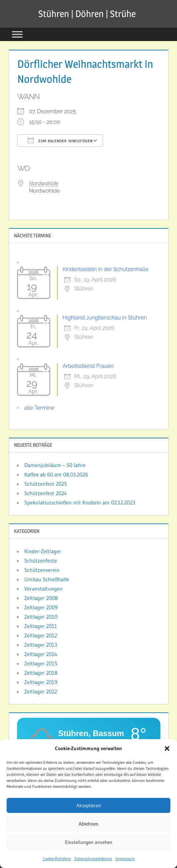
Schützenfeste (41, 561)
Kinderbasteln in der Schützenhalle (106, 269)
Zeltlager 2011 (41, 626)
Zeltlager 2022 (41, 691)
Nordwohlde (44, 183)
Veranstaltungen (43, 589)
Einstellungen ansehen (89, 844)
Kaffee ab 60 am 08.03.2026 (56, 474)
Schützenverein (42, 570)
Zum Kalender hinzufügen (60, 141)
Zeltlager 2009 (41, 607)
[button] (167, 751)
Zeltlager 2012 (41, 635)
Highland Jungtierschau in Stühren (105, 318)
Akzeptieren (89, 808)
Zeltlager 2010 (41, 617)
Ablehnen (88, 826)
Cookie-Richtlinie (57, 861)
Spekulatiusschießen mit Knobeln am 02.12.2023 (80, 502)
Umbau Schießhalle (47, 579)
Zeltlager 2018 (41, 673)
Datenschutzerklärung (93, 861)
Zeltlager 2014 (41, 654)
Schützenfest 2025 (46, 484)
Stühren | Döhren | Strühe (87, 14)
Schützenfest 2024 (46, 493)
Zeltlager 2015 (41, 663)
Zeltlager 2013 (41, 645)
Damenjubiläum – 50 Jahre (55, 465)
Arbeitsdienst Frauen (88, 366)
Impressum (125, 861)
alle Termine (39, 408)
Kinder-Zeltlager (43, 551)
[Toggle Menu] (17, 34)
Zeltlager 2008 (41, 598)
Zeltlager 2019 (41, 682)
